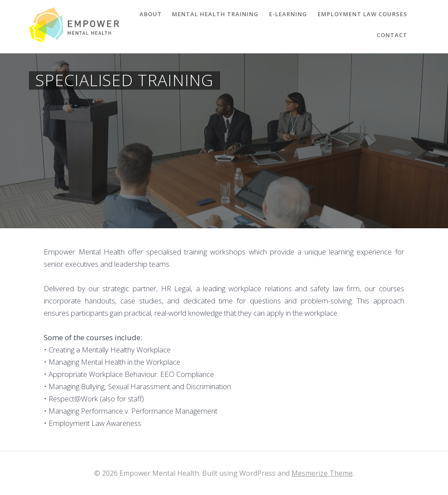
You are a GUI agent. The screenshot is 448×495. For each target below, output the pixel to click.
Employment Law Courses (362, 14)
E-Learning (288, 14)
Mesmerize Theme (322, 473)
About (151, 14)
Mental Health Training (215, 14)
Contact (392, 35)
